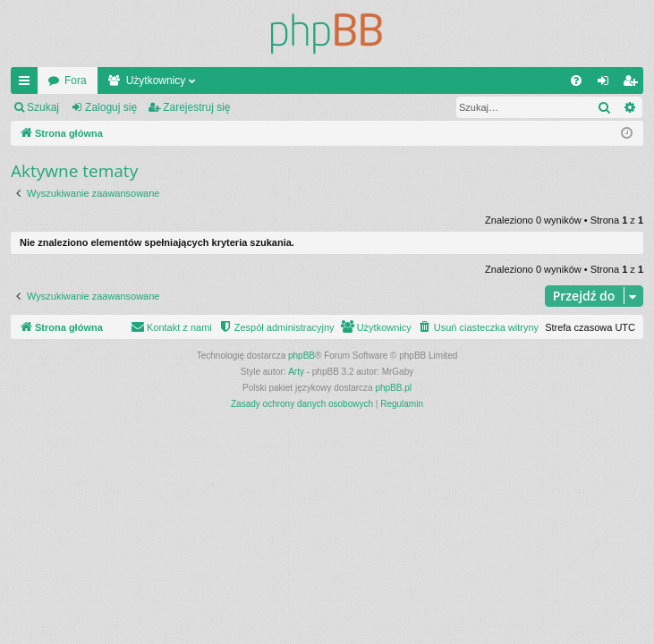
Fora (76, 80)
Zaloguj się (111, 107)
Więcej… (28, 84)
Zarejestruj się (196, 107)
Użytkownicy (156, 80)
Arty (296, 372)
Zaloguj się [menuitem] (607, 84)
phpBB (302, 356)
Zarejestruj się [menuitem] (633, 84)
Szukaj (43, 107)
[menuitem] (576, 80)
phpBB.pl (393, 388)
